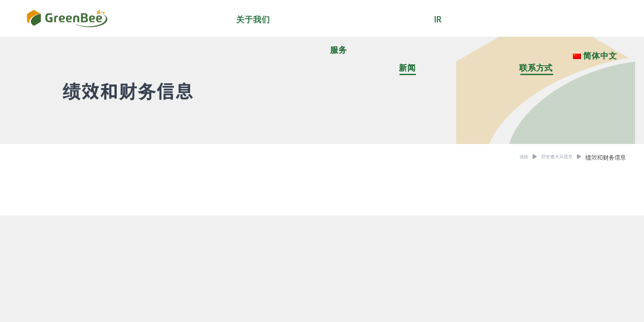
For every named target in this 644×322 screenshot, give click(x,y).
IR (438, 19)
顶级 (513, 157)
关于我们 (253, 19)
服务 (339, 50)
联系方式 (536, 68)
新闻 (407, 68)
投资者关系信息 (552, 157)
